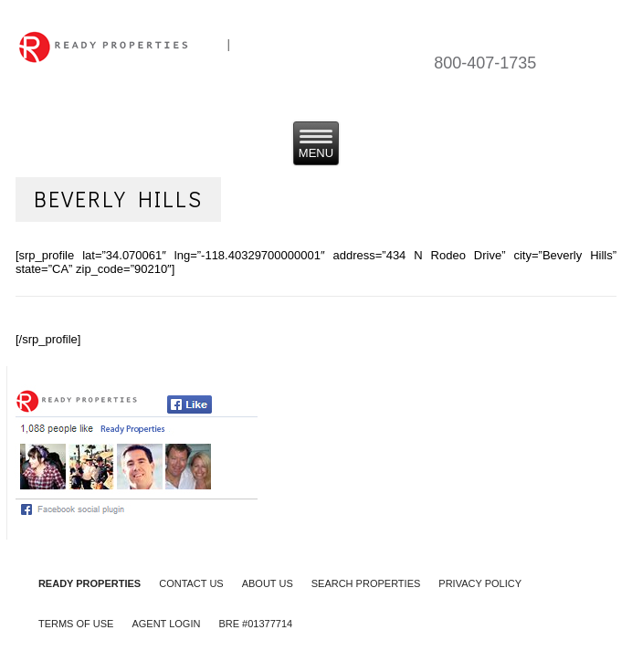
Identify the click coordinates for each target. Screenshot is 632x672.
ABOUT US (268, 583)
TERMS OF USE (76, 624)
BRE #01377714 (255, 624)
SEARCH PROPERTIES (366, 583)
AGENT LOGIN (166, 624)
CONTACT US (191, 583)
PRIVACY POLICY (480, 583)
